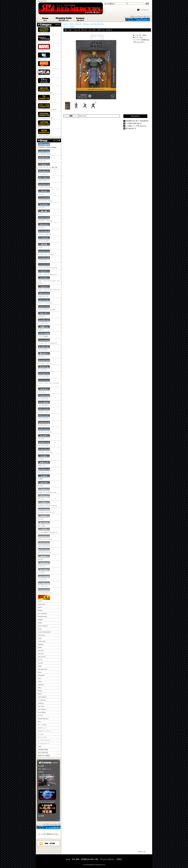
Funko (40, 638)
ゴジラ (44, 246)
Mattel (40, 666)
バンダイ (41, 734)
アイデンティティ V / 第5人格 (48, 166)
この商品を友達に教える (134, 123)
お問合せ (81, 19)
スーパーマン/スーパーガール (48, 266)
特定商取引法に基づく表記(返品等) (137, 121)
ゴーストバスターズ (44, 232)
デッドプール (44, 368)
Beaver (40, 607)
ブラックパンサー (44, 417)
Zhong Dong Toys (43, 719)
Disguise (41, 620)
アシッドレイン (44, 172)
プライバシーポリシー (107, 859)
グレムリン (44, 226)
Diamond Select (43, 617)
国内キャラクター (44, 124)
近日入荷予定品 (43, 753)
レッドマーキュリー (44, 740)
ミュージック (44, 578)
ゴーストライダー (44, 239)
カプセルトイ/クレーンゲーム (48, 504)
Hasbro (40, 647)
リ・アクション (44, 584)
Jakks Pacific (42, 657)
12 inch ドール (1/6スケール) (47, 491)
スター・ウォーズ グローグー (48, 272)
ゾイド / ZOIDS (44, 335)
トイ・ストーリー (44, 375)
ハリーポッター (44, 403)
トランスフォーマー (44, 39)
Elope (40, 629)
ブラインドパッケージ (45, 537)
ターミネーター (44, 348)
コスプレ (44, 517)
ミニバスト (44, 571)
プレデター (44, 437)
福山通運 (41, 816)
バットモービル (44, 397)
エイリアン (44, 206)
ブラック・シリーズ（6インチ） (94, 24)
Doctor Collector (43, 626)
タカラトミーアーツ (44, 731)
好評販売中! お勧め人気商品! (47, 146)
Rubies (40, 691)
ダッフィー (44, 355)
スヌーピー (44, 315)
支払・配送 (76, 859)
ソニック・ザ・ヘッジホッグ (47, 341)
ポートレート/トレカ (45, 551)
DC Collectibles (43, 614)
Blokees (40, 610)
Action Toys (42, 604)
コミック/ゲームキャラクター (48, 107)
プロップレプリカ (44, 544)
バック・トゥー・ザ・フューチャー (49, 382)
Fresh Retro (41, 635)
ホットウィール (44, 444)
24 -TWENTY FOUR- (44, 152)
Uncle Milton (42, 712)
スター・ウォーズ (44, 31)
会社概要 (41, 766)
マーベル (44, 48)
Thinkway (41, 703)
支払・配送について (64, 19)
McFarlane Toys (43, 669)
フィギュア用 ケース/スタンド (48, 531)
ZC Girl (44, 484)
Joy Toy (40, 660)
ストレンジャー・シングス (47, 308)
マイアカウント (145, 10)
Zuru (39, 722)
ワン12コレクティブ (44, 591)
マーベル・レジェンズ (45, 450)
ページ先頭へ (142, 852)
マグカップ (44, 564)
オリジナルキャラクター (46, 115)
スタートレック (44, 295)
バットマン (44, 390)
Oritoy (40, 682)
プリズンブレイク (44, 424)
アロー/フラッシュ (44, 179)
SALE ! (44, 598)
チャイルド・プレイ (44, 361)
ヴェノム (44, 192)
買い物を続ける (131, 128)
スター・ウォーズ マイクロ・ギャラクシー (49, 280)
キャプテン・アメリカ (45, 219)
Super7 (40, 694)
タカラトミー (42, 728)
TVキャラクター (44, 98)
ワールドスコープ (44, 743)
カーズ (44, 212)
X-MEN (44, 477)
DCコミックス (44, 56)
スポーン (44, 328)
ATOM (52, 843)
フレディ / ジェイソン (45, 430)
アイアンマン (44, 159)
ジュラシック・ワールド (46, 252)
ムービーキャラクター (45, 90)
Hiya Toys (41, 651)
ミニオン (44, 457)
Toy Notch (41, 706)
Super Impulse (42, 697)
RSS (47, 843)
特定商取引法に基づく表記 (90, 859)
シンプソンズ (44, 259)
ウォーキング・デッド (45, 199)
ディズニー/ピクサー (45, 82)
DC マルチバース (44, 470)
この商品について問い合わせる (136, 126)
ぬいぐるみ (44, 524)
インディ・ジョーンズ (45, 186)
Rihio (40, 688)
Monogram (41, 675)
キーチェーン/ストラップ (46, 511)
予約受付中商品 (43, 750)
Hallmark (41, 644)
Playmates (41, 685)
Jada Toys (41, 654)
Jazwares (41, 663)
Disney (40, 623)
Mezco (40, 672)
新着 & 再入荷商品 (44, 756)
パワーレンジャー (44, 410)
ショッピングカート (138, 18)
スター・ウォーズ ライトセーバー (49, 288)
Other (40, 746)
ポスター (44, 558)
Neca (40, 678)
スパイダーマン (44, 321)
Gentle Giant (42, 641)
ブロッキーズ (44, 65)
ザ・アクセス (42, 725)
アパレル (44, 497)
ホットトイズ (42, 737)
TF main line (42, 700)
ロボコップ (44, 464)
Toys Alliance (42, 709)
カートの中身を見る (48, 826)
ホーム (46, 19)
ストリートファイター (45, 301)
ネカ (44, 73)
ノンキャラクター (44, 132)
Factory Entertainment (44, 632)
